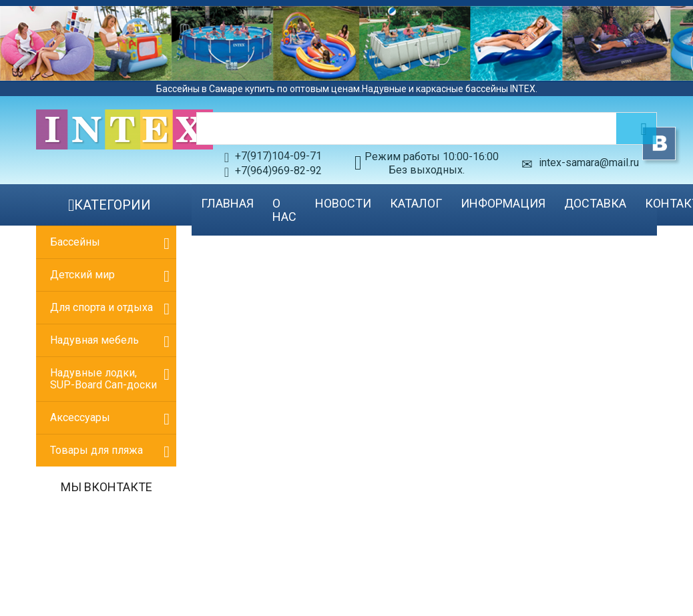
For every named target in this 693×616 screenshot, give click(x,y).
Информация (503, 203)
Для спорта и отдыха (101, 307)
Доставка (595, 203)
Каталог (416, 203)
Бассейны (75, 242)
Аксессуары (80, 417)
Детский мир (82, 275)
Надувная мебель (94, 340)
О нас (284, 210)
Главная (227, 203)
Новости (343, 203)
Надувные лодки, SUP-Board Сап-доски (103, 379)
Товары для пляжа (96, 450)
